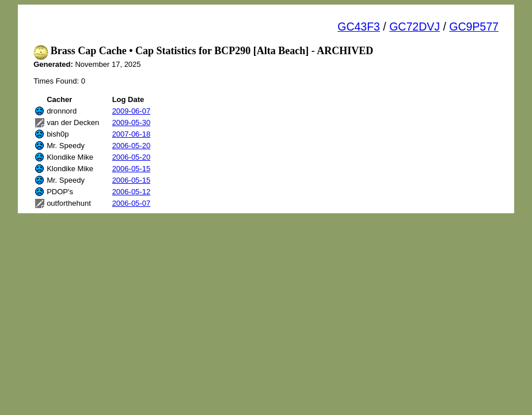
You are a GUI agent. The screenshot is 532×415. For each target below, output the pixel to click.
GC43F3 (359, 27)
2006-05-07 (132, 203)
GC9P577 (474, 27)
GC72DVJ (415, 27)
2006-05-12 (132, 192)
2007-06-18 (132, 134)
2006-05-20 (132, 146)
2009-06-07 (132, 111)
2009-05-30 (132, 122)
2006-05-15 (132, 169)
